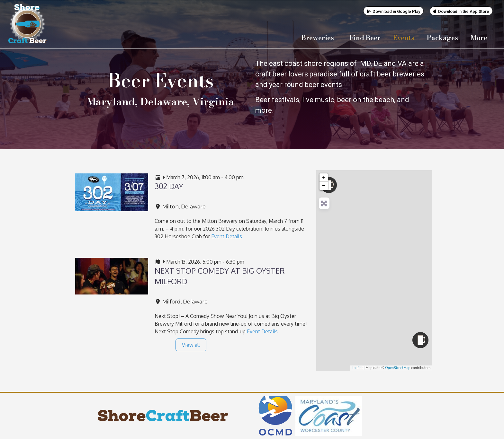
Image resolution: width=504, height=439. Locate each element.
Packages (442, 38)
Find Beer (365, 38)
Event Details (227, 236)
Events (404, 38)
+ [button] (324, 177)
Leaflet (357, 368)
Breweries (319, 38)
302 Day (169, 186)
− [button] (324, 186)
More (481, 38)
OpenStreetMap (398, 368)
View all (191, 345)
